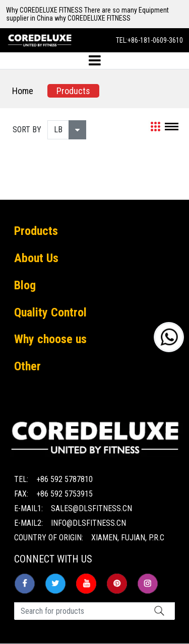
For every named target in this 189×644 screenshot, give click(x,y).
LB (58, 130)
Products (73, 91)
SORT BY (27, 130)
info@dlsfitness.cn (88, 523)
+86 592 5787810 (65, 479)
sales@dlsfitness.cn (91, 508)
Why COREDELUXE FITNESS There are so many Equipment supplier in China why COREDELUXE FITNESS (87, 14)
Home (23, 91)
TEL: (149, 40)
